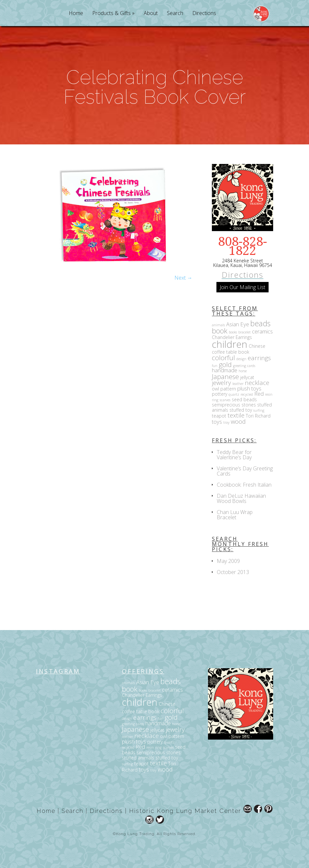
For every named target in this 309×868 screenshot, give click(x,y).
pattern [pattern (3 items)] (228, 389)
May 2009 (228, 561)
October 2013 (233, 572)
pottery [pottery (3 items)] (220, 394)
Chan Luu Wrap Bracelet (235, 515)
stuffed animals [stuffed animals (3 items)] (138, 758)
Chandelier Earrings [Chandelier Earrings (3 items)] (232, 337)
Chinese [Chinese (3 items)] (257, 346)
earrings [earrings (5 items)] (259, 358)
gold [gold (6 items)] (225, 364)
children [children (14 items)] (230, 344)
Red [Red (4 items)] (259, 394)
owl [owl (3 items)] (215, 389)
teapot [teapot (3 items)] (219, 416)
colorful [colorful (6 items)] (223, 358)
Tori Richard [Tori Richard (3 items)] (258, 416)
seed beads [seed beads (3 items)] (244, 399)
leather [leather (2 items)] (238, 384)
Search (175, 14)
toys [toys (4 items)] (217, 422)
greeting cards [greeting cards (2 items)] (244, 366)
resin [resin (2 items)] (269, 394)
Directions (204, 14)
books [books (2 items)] (233, 332)
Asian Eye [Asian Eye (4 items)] (238, 324)
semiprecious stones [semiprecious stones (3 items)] (234, 405)
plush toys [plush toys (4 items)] (249, 388)
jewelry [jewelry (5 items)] (221, 383)
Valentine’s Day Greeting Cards (245, 471)
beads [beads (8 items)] (260, 323)
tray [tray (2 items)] (226, 422)
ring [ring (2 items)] (215, 400)
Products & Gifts (111, 14)
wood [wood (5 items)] (238, 421)
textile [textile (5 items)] (236, 415)
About (151, 14)
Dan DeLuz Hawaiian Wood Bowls (241, 498)
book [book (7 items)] (220, 331)
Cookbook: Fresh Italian (244, 485)
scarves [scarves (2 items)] (225, 400)
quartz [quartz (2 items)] (234, 394)
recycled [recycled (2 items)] (247, 394)
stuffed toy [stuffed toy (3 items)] (241, 410)
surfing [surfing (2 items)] (259, 410)
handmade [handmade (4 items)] (225, 370)
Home (76, 14)
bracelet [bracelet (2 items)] (244, 332)
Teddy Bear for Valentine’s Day (234, 455)
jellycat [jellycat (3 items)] (247, 377)
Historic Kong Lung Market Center (185, 811)
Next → (183, 278)
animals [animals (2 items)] (218, 325)
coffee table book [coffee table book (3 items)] (231, 352)
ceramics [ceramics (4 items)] (262, 331)
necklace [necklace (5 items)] (257, 383)
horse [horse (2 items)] (243, 371)
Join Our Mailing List (243, 287)
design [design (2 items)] (241, 359)
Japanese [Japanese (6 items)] (225, 376)
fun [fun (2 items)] (215, 366)
